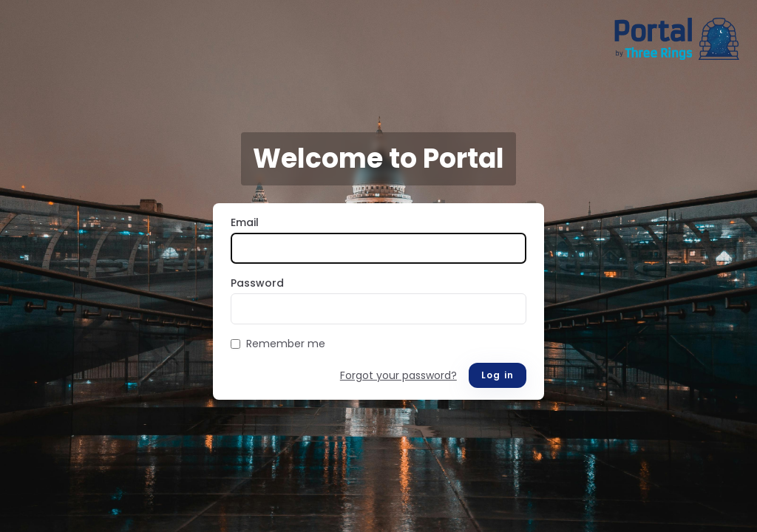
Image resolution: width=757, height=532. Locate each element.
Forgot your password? (398, 375)
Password (257, 283)
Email (245, 222)
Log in (498, 375)
